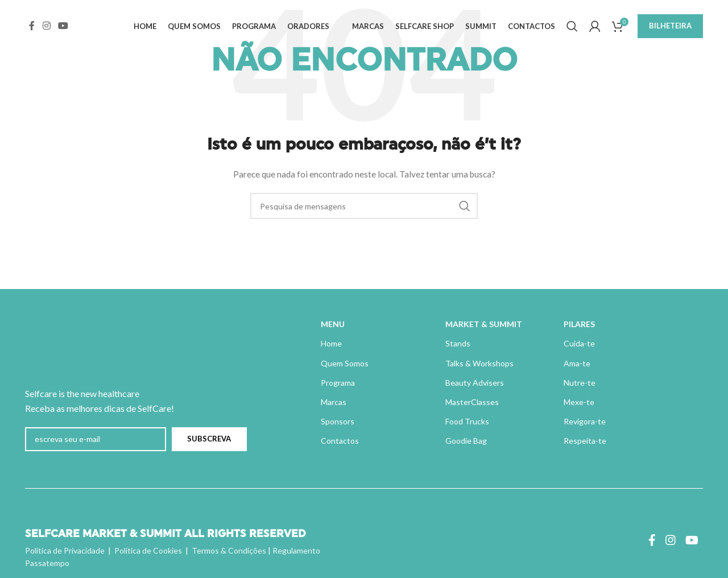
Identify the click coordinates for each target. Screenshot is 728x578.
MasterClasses (472, 402)
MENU (333, 324)
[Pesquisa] (572, 30)
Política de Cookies (148, 550)
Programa (338, 383)
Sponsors (338, 421)
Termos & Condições (229, 550)
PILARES (579, 324)
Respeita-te (585, 441)
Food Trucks (467, 421)
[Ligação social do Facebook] (32, 30)
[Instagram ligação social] (46, 30)
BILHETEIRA (670, 30)
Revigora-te (585, 421)
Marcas (334, 402)
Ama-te (577, 363)
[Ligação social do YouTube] (63, 30)
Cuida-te (579, 343)
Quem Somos (345, 363)
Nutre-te (580, 383)
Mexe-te (579, 402)
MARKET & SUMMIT (484, 324)
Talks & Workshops (479, 363)
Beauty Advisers (475, 383)
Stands (458, 343)
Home (331, 343)
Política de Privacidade (65, 550)
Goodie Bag (466, 441)
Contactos (340, 441)
